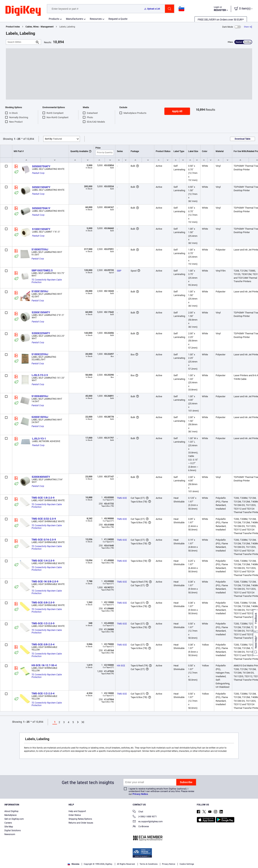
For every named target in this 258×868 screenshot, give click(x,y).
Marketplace (10, 815)
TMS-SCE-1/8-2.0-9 (43, 498)
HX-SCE (121, 666)
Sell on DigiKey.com (14, 819)
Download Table (243, 139)
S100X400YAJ (40, 396)
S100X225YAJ (40, 354)
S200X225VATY (41, 333)
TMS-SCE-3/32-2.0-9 (44, 519)
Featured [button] (53, 139)
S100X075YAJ (40, 249)
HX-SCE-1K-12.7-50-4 (44, 665)
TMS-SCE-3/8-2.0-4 (43, 644)
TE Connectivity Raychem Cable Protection (47, 281)
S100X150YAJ (40, 291)
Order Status (75, 815)
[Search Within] (21, 42)
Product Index (13, 27)
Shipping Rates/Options (80, 819)
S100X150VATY (41, 229)
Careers (8, 823)
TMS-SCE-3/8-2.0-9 (43, 603)
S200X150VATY (41, 312)
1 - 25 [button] (17, 139)
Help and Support (77, 811)
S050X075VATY (41, 166)
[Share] (248, 27)
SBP (119, 271)
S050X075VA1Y (41, 208)
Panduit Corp (38, 173)
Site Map (9, 827)
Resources (96, 19)
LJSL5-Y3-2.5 (40, 375)
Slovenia (73, 864)
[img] (23, 11)
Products (54, 19)
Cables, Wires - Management (39, 27)
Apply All (177, 111)
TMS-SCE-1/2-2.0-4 (43, 693)
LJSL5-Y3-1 (39, 439)
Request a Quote (118, 19)
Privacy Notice (140, 794)
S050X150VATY (41, 187)
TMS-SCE (122, 498)
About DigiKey (11, 811)
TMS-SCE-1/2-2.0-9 (43, 623)
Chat (138, 812)
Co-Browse (141, 827)
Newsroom (10, 834)
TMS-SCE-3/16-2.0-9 (44, 540)
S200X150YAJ (40, 417)
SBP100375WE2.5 (42, 270)
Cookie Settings (187, 864)
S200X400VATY (41, 477)
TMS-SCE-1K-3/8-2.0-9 (45, 581)
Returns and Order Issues (81, 823)
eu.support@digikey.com (148, 822)
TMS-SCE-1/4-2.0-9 (43, 561)
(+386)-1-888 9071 (145, 817)
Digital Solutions (13, 830)
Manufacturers (74, 19)
